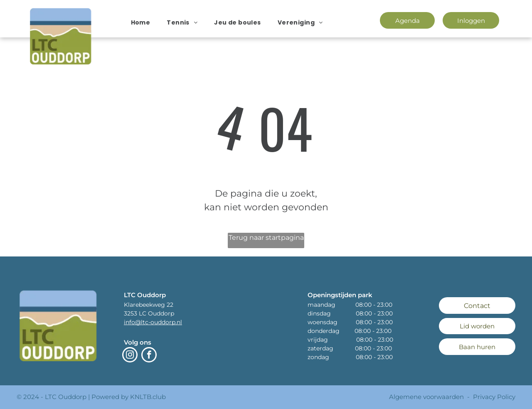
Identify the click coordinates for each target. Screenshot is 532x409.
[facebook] (149, 356)
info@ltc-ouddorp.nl (153, 322)
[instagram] (130, 356)
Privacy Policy (494, 397)
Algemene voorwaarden (426, 397)
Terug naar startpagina (266, 238)
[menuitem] (141, 22)
